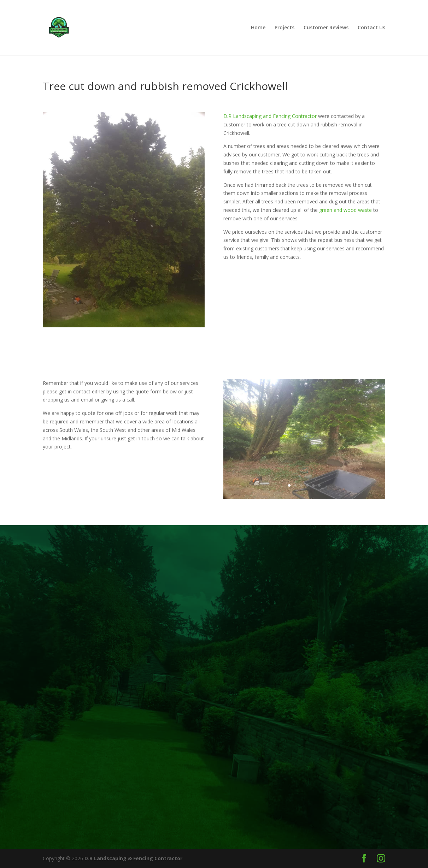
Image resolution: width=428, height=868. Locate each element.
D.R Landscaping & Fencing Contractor (133, 858)
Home (258, 28)
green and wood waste (345, 210)
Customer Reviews (326, 28)
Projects (285, 28)
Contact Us (371, 28)
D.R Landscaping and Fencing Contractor (270, 116)
